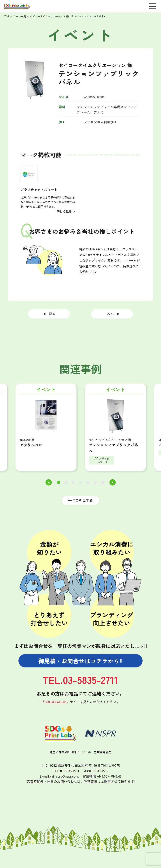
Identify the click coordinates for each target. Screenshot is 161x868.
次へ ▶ (112, 314)
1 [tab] (58, 483)
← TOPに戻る (80, 500)
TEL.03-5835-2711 (80, 679)
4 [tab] (81, 483)
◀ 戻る (51, 314)
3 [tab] (73, 483)
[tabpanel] (115, 428)
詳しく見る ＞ (66, 211)
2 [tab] (66, 483)
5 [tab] (88, 483)
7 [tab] (103, 483)
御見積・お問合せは (81, 661)
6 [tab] (95, 483)
